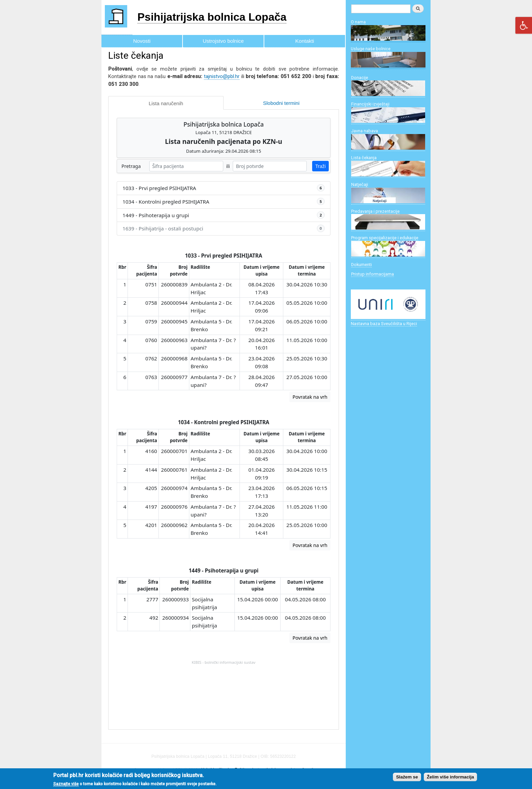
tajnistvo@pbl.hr (222, 76)
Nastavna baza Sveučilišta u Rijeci (384, 324)
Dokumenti (362, 265)
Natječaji (360, 184)
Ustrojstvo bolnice (223, 41)
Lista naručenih (166, 103)
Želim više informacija (450, 777)
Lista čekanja (364, 158)
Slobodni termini (281, 103)
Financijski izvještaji (370, 104)
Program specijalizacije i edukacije (385, 238)
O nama (358, 22)
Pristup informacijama (373, 274)
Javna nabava (365, 131)
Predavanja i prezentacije (375, 211)
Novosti (142, 41)
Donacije (360, 78)
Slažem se (407, 777)
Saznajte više (66, 784)
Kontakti (305, 41)
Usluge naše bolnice (371, 49)
